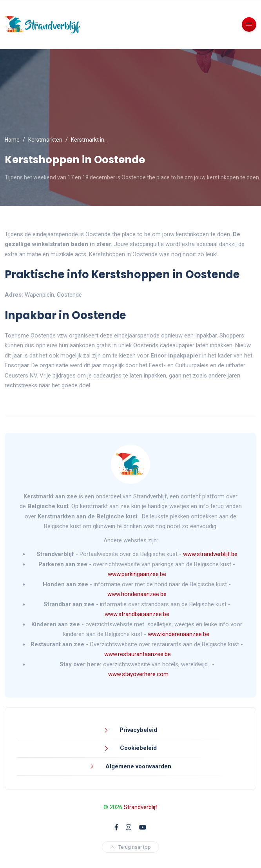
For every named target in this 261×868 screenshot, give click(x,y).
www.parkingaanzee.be (138, 574)
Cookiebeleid (138, 748)
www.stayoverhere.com (138, 674)
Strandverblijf (141, 807)
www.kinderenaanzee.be (179, 634)
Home (12, 140)
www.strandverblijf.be (210, 554)
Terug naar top (130, 847)
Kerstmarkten (45, 140)
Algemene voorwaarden (138, 766)
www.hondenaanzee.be (137, 594)
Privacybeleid (138, 730)
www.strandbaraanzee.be (137, 614)
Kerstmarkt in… (89, 140)
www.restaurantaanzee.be (138, 654)
